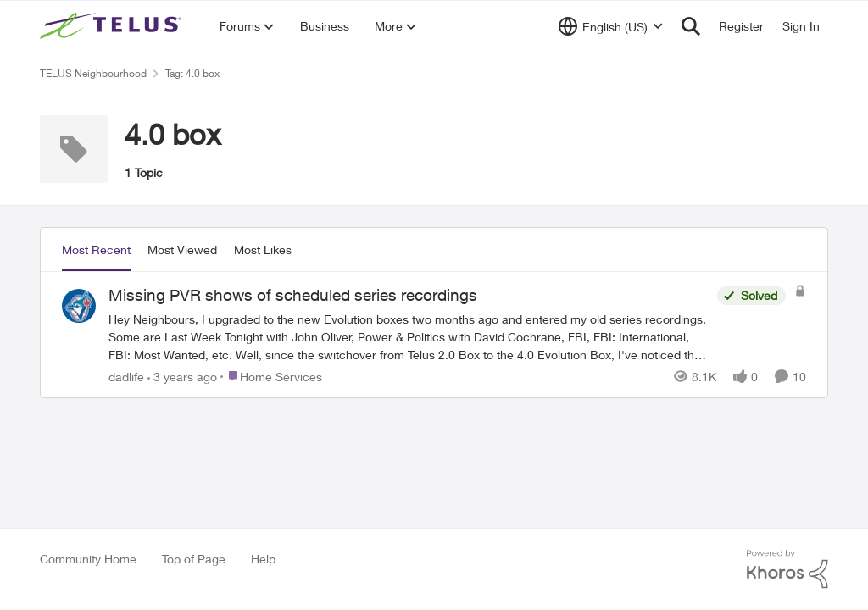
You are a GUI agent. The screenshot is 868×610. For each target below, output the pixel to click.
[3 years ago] (182, 376)
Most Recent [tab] (96, 250)
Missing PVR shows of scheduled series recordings (293, 295)
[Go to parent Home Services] (271, 376)
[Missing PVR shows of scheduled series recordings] (409, 336)
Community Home (88, 559)
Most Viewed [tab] (182, 250)
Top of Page (194, 559)
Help (263, 559)
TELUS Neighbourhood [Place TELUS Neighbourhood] (93, 73)
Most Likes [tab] (263, 250)
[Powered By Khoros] (787, 569)
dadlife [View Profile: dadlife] (126, 376)
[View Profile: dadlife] (79, 306)
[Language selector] (611, 26)
